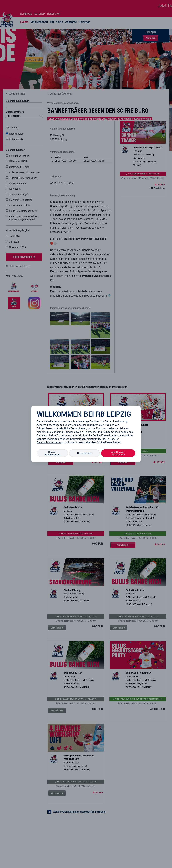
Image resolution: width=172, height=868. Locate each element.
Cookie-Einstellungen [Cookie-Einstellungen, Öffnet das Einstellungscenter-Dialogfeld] (52, 453)
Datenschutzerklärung (50, 442)
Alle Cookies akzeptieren (118, 453)
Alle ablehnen (84, 453)
